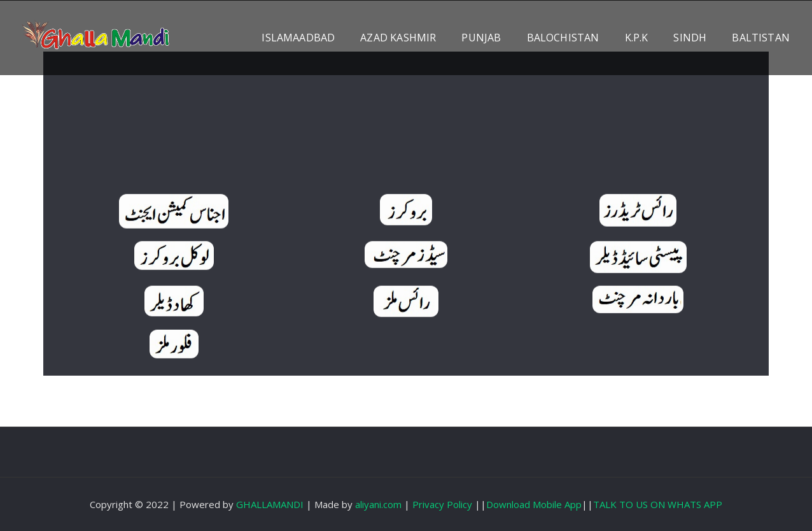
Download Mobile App (534, 504)
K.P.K (637, 38)
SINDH (690, 38)
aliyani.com (378, 504)
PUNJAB (481, 38)
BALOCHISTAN (563, 38)
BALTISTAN (761, 38)
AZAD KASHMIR (398, 38)
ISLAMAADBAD (298, 38)
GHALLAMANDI (270, 504)
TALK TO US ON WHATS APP (658, 504)
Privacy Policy (442, 504)
